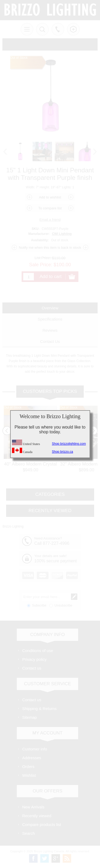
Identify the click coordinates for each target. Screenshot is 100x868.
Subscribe (39, 605)
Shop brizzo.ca (63, 452)
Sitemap (29, 717)
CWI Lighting (62, 234)
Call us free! (58, 29)
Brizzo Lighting (13, 526)
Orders (28, 767)
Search (29, 833)
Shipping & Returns (39, 709)
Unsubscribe (63, 605)
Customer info (35, 749)
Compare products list (42, 825)
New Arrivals (33, 807)
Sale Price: (41, 264)
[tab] (50, 308)
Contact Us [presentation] (50, 341)
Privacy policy (34, 659)
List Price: (43, 258)
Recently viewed (37, 816)
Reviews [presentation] (50, 330)
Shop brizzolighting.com (69, 444)
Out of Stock (13, 408)
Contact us (32, 668)
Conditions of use (38, 651)
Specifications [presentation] (50, 319)
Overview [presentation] (50, 308)
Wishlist (29, 775)
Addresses (32, 758)
